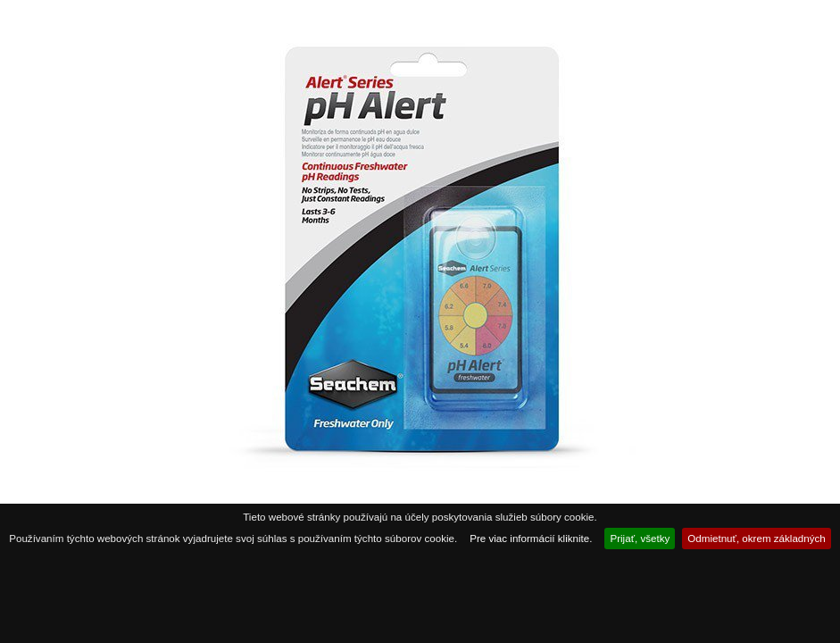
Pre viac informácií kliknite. (531, 538)
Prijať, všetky (640, 538)
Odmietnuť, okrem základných (757, 538)
